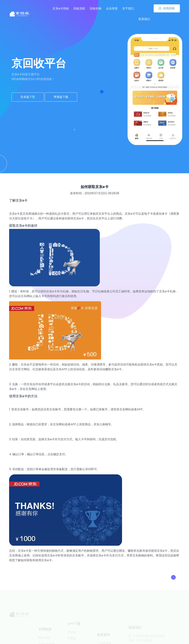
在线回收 (167, 8)
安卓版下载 (28, 97)
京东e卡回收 (61, 8)
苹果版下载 (61, 97)
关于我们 (128, 8)
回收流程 (79, 8)
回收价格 (96, 8)
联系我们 (144, 19)
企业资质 (112, 8)
